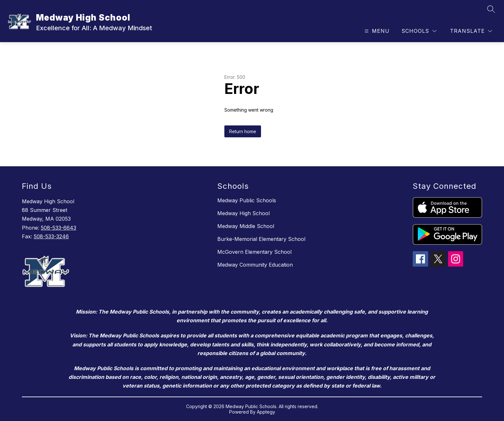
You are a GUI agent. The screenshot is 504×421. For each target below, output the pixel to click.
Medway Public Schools (247, 200)
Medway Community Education (255, 265)
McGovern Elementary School (254, 252)
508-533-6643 (59, 228)
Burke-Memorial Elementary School (261, 239)
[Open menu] (376, 31)
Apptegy (266, 412)
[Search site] (491, 9)
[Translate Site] (471, 31)
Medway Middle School (246, 226)
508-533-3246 (51, 236)
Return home (243, 131)
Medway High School (243, 213)
